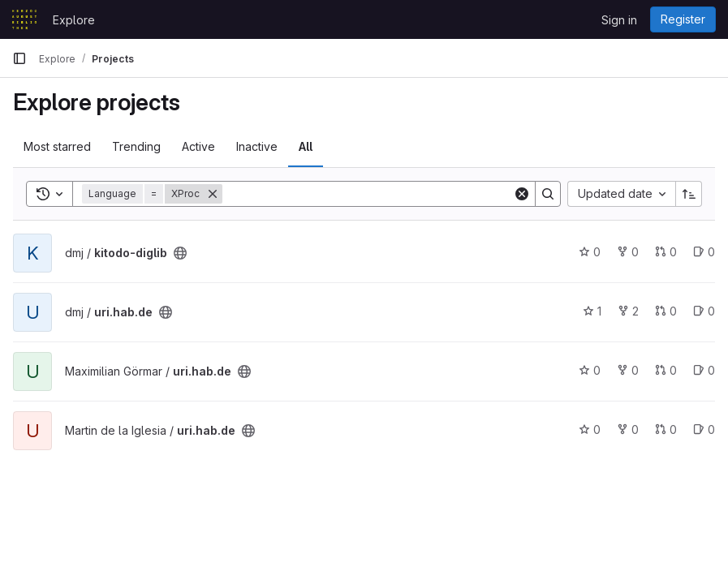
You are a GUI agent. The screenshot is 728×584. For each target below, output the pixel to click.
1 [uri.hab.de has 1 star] (592, 311)
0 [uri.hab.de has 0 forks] (628, 370)
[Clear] (522, 194)
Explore (74, 20)
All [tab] (306, 146)
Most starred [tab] (57, 146)
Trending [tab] (136, 146)
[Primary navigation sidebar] (19, 58)
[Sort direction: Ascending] (689, 194)
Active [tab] (198, 146)
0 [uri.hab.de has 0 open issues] (704, 311)
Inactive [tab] (257, 146)
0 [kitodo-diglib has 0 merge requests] (666, 252)
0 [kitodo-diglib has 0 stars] (590, 252)
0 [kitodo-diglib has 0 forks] (628, 252)
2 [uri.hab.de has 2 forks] (628, 311)
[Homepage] (24, 19)
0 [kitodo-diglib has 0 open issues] (704, 252)
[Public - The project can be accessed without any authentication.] (180, 253)
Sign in (619, 20)
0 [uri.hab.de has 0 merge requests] (666, 311)
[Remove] (213, 194)
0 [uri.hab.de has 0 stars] (590, 370)
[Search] (368, 194)
